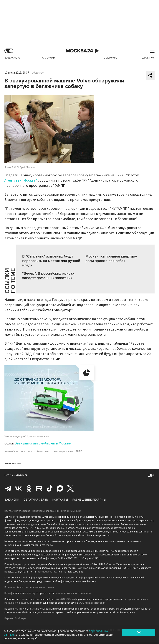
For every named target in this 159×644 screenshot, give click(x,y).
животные (26, 451)
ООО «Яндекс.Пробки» (92, 603)
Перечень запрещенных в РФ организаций (57, 511)
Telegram (8, 488)
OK (139, 633)
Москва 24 (79, 51)
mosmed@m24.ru (47, 572)
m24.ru (14, 517)
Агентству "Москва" (21, 180)
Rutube (39, 488)
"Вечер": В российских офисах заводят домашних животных (48, 276)
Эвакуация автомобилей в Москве (43, 443)
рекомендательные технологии (73, 593)
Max (60, 488)
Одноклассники (29, 488)
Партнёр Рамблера (15, 618)
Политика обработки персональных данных (29, 587)
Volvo (48, 451)
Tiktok (50, 488)
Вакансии (12, 500)
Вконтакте (19, 488)
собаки (39, 451)
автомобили (11, 451)
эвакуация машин (63, 451)
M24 (25, 475)
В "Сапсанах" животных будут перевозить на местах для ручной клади (51, 261)
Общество (38, 73)
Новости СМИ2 (13, 463)
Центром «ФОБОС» (60, 599)
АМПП (79, 451)
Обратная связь (36, 500)
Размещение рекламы (89, 500)
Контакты (60, 500)
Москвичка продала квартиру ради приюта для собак (111, 259)
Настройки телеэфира (17, 511)
